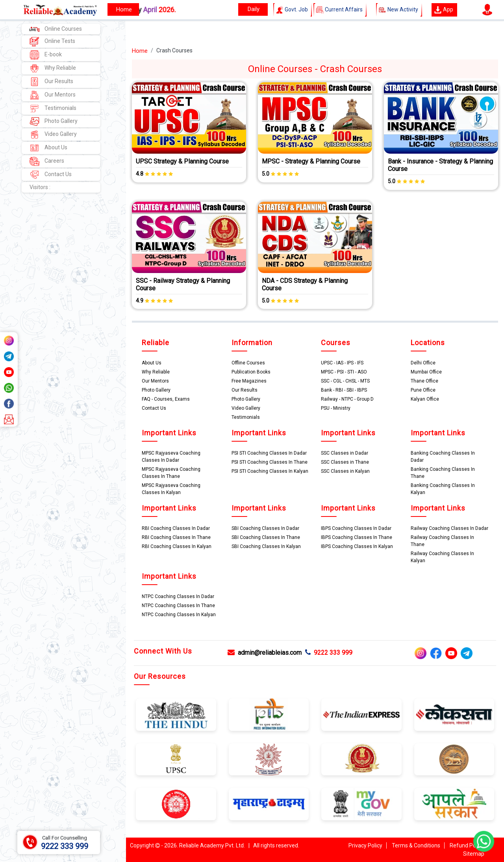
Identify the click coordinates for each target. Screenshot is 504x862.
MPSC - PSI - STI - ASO (344, 372)
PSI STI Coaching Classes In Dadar (269, 453)
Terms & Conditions (416, 845)
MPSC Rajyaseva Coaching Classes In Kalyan (171, 489)
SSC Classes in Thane (345, 462)
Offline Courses (248, 363)
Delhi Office (423, 363)
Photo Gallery (54, 122)
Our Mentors (53, 95)
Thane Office (424, 381)
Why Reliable (53, 68)
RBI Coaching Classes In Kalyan (177, 546)
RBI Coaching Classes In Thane (176, 537)
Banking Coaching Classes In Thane (443, 473)
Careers (47, 161)
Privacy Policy (365, 845)
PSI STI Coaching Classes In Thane (270, 462)
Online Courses (56, 29)
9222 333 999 (329, 653)
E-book (46, 55)
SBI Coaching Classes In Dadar (265, 528)
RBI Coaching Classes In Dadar (176, 528)
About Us (48, 148)
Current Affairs (340, 10)
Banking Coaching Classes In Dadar (443, 457)
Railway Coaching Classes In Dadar (449, 528)
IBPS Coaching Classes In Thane (357, 537)
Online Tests (52, 42)
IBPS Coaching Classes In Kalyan (357, 546)
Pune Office (423, 390)
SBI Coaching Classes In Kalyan (266, 546)
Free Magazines (249, 381)
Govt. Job (293, 10)
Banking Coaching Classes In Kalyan (443, 489)
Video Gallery (53, 135)
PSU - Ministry (336, 408)
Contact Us (51, 175)
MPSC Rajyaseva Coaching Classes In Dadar (171, 457)
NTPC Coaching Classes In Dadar (178, 596)
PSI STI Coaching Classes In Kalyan (270, 471)
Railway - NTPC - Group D (347, 399)
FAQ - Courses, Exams (166, 399)
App (444, 10)
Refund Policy (467, 845)
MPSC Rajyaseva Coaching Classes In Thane (171, 473)
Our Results (51, 82)
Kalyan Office (425, 399)
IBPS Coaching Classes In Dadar (356, 528)
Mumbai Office (426, 372)
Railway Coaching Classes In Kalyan (442, 557)
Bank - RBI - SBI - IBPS (344, 390)
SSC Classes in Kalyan (345, 471)
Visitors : (40, 187)
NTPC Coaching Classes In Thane (178, 606)
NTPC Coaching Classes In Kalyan (179, 615)
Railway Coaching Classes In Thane (442, 541)
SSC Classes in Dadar (345, 453)
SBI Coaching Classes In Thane (266, 537)
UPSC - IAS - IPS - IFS (342, 363)
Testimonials (53, 109)
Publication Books (251, 372)
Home (140, 51)
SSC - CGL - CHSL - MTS (345, 381)
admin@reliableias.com (265, 653)
